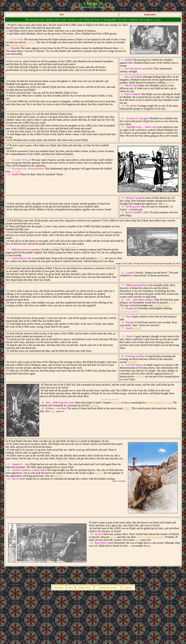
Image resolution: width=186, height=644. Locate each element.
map (165, 204)
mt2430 (58, 476)
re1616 (157, 20)
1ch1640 (132, 362)
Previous (59, 587)
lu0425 (14, 45)
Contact (128, 587)
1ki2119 (140, 537)
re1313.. (31, 42)
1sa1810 (134, 311)
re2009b (94, 405)
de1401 (166, 305)
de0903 (159, 403)
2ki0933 (160, 537)
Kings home (84, 587)
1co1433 (124, 311)
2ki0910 (150, 537)
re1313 (100, 258)
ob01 (122, 48)
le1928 (157, 305)
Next (71, 587)
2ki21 (113, 537)
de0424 (150, 403)
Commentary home (108, 587)
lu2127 (99, 473)
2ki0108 (170, 83)
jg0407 (127, 408)
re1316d (16, 171)
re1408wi (140, 376)
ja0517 (22, 45)
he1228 (168, 403)
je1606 (172, 303)
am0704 (116, 403)
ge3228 (136, 328)
